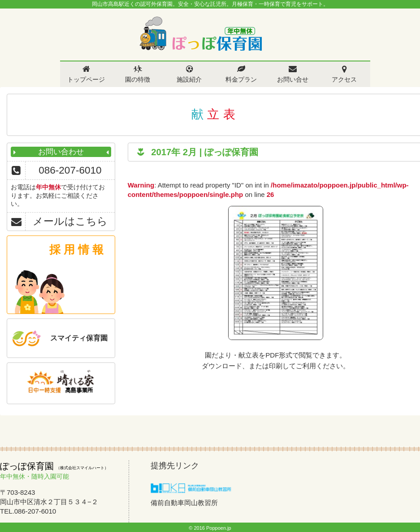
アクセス (344, 79)
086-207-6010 (70, 170)
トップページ (86, 79)
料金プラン (241, 79)
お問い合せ (293, 79)
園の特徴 (138, 79)
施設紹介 (189, 79)
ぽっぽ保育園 (200, 34)
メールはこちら (70, 221)
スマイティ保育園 (79, 338)
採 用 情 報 (76, 249)
